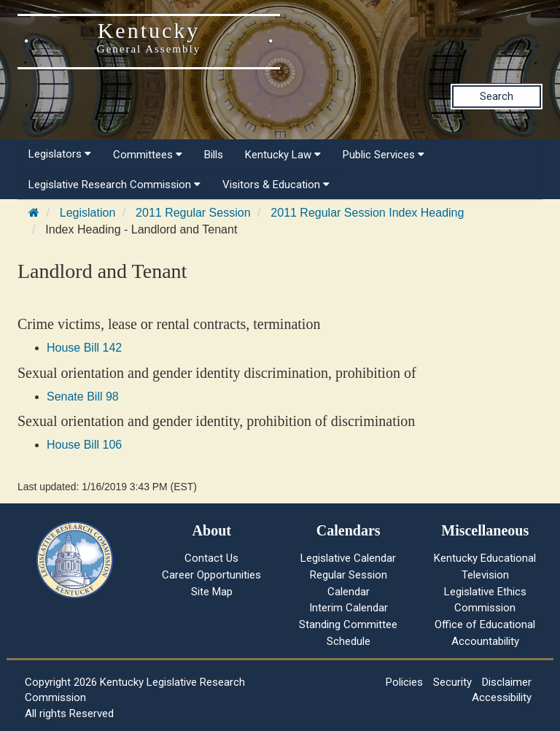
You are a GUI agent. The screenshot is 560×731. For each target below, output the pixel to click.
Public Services (384, 155)
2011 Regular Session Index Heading (367, 213)
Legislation (88, 213)
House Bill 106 (84, 445)
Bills (214, 155)
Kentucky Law (283, 155)
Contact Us (211, 558)
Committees (148, 155)
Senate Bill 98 (83, 397)
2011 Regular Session (193, 213)
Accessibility (502, 697)
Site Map (212, 592)
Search (497, 96)
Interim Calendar (349, 608)
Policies (404, 682)
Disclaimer (507, 682)
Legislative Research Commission (114, 185)
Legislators (60, 154)
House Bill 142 (84, 348)
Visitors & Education (276, 185)
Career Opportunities (211, 575)
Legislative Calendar (348, 558)
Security (452, 682)
